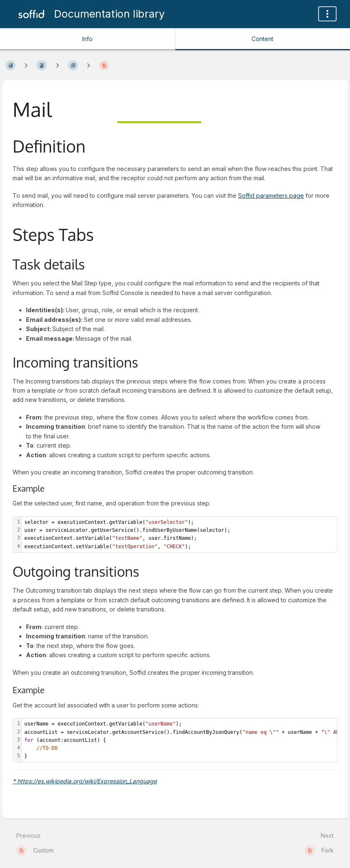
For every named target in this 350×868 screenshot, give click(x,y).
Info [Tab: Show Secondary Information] (87, 39)
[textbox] (179, 535)
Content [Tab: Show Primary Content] (262, 39)
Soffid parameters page (271, 196)
